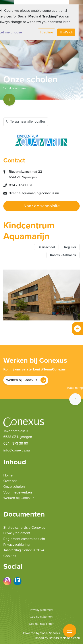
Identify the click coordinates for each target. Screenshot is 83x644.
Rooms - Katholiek (63, 255)
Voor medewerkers (18, 492)
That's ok (66, 32)
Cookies (10, 556)
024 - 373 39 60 (16, 443)
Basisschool (46, 247)
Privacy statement (42, 610)
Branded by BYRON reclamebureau (56, 638)
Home (8, 475)
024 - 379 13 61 (20, 185)
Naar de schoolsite (42, 206)
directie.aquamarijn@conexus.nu (34, 193)
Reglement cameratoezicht (24, 539)
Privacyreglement (17, 533)
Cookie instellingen (42, 624)
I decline (46, 32)
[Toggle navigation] (70, 631)
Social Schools (50, 633)
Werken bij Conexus (22, 380)
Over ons (10, 481)
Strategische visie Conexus (24, 528)
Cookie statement (42, 617)
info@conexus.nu (17, 450)
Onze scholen (14, 487)
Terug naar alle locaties (26, 121)
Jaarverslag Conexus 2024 (24, 550)
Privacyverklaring (16, 545)
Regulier (70, 247)
